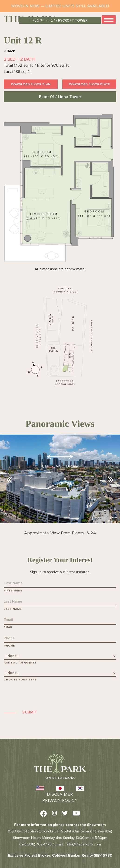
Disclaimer (60, 794)
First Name (13, 591)
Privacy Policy (60, 800)
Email (8, 627)
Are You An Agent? (20, 663)
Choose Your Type (20, 680)
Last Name (13, 609)
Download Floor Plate (89, 84)
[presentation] (39, 695)
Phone (9, 646)
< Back (9, 51)
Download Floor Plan (31, 84)
